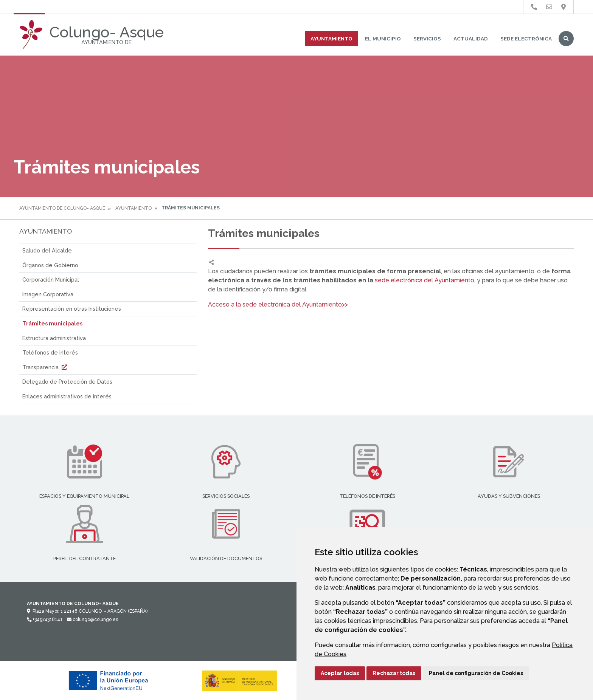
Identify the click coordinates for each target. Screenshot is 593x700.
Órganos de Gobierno (50, 265)
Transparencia (46, 367)
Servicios (427, 39)
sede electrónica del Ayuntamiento (425, 280)
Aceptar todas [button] (340, 673)
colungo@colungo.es (92, 619)
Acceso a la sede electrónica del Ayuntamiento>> (278, 304)
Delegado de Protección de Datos (67, 382)
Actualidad (471, 39)
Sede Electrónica (526, 39)
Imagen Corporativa (48, 294)
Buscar (566, 39)
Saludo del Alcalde (47, 250)
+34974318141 (45, 619)
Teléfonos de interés (50, 352)
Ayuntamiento (331, 39)
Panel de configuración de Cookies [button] (476, 673)
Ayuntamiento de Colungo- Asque (62, 208)
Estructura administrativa (54, 338)
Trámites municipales (52, 323)
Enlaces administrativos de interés (67, 396)
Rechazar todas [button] (394, 673)
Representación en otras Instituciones (72, 309)
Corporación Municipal (51, 280)
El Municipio (383, 39)
